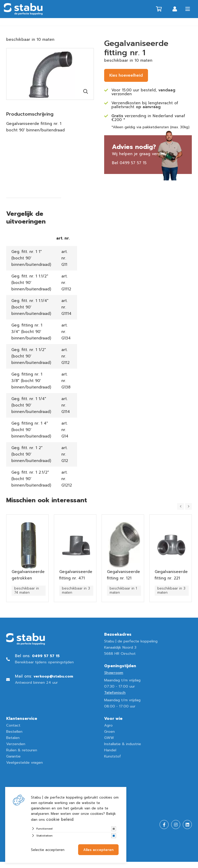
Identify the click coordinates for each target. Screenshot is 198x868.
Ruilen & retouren (22, 750)
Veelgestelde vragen (24, 763)
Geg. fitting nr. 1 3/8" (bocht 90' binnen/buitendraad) (31, 381)
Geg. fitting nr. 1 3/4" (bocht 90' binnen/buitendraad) (31, 332)
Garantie (13, 756)
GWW (109, 738)
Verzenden (16, 744)
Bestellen (14, 732)
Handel (110, 750)
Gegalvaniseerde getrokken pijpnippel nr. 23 (28, 578)
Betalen (13, 738)
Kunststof (113, 756)
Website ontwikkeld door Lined (34, 865)
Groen (109, 732)
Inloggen (175, 9)
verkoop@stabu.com (53, 676)
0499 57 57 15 (133, 163)
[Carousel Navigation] (184, 506)
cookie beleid (60, 819)
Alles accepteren (98, 850)
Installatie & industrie (123, 744)
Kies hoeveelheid (126, 75)
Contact (13, 725)
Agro (108, 725)
